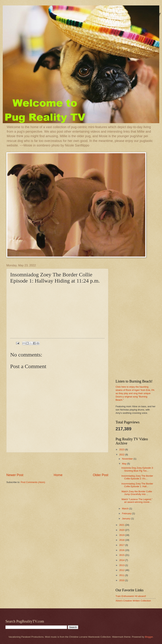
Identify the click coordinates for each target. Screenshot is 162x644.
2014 (122, 560)
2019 (122, 535)
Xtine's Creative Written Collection (133, 601)
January (126, 519)
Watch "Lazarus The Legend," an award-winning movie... (137, 501)
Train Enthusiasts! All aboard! (131, 596)
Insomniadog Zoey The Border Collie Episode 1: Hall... (137, 485)
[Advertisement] (57, 463)
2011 (122, 575)
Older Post (101, 475)
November (128, 459)
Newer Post (15, 475)
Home (58, 475)
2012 (122, 570)
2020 (122, 530)
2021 (122, 525)
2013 (122, 565)
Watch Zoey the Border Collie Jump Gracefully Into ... (137, 493)
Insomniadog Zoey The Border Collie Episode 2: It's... (137, 477)
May (125, 464)
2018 (122, 540)
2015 (122, 555)
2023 (122, 449)
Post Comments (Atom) (33, 482)
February (127, 513)
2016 (122, 550)
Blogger (149, 637)
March (126, 509)
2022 (122, 455)
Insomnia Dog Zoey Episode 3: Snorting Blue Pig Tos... (137, 469)
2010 (122, 580)
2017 (122, 545)
